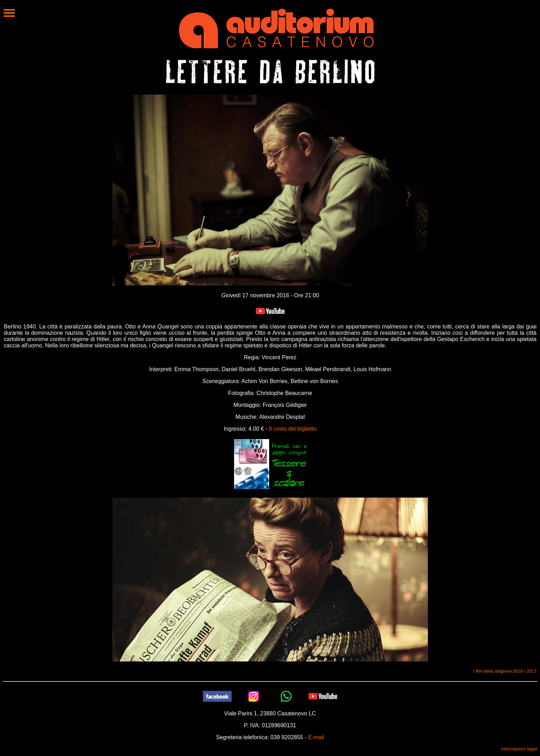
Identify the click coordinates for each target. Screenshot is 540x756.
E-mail (316, 737)
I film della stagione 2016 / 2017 (505, 671)
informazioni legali (519, 749)
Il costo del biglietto (293, 429)
